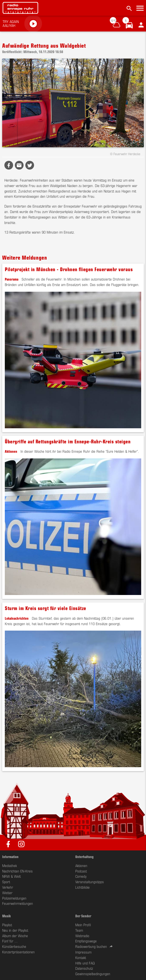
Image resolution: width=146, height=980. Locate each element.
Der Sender (83, 916)
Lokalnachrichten (17, 618)
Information (10, 857)
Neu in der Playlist (15, 930)
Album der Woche (15, 936)
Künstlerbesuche (14, 946)
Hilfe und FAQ (85, 963)
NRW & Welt (11, 876)
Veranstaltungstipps (90, 882)
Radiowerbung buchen (91, 946)
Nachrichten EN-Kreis (17, 871)
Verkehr (8, 887)
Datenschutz (84, 968)
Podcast (81, 871)
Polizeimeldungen (14, 898)
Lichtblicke (82, 887)
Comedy (81, 876)
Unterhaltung (84, 857)
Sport (6, 882)
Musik (6, 916)
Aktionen (11, 451)
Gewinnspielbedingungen (93, 974)
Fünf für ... (10, 941)
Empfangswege (86, 941)
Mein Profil (83, 925)
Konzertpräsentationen (18, 952)
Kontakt (81, 957)
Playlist (7, 925)
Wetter (7, 893)
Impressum (83, 952)
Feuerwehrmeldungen (18, 903)
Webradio (82, 936)
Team (79, 930)
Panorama (12, 279)
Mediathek (9, 866)
